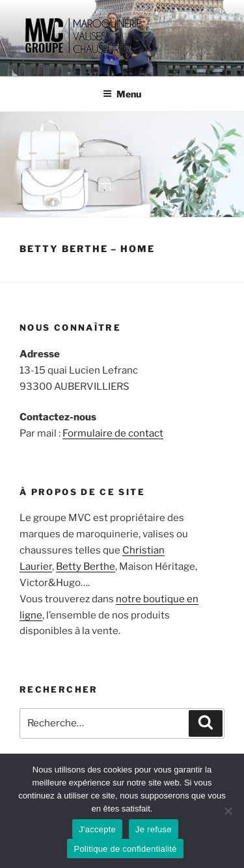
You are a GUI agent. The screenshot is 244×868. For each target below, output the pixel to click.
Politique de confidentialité (125, 849)
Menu (122, 94)
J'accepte (97, 829)
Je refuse (154, 829)
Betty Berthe (86, 567)
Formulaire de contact (113, 433)
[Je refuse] (228, 811)
